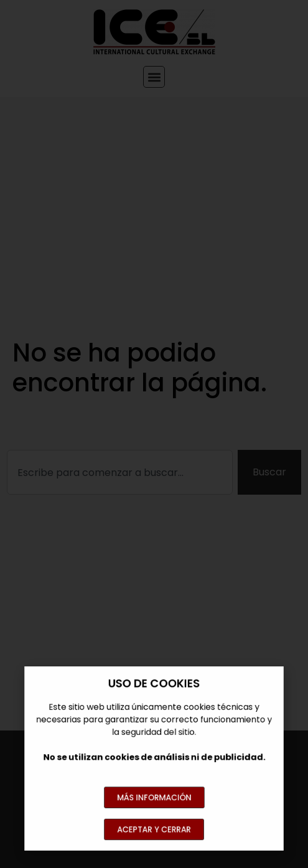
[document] (154, 434)
